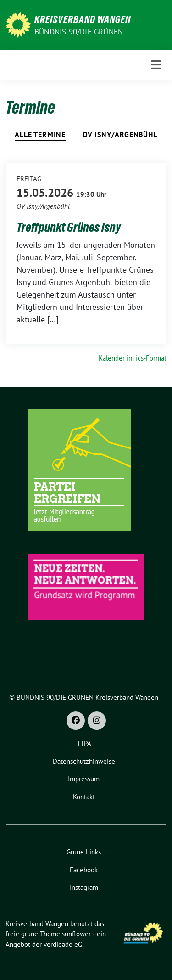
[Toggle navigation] (156, 65)
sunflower (76, 934)
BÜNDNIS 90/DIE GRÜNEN (79, 32)
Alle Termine (40, 134)
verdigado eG (63, 944)
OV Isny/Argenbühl (120, 134)
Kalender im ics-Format (133, 358)
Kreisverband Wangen (83, 19)
